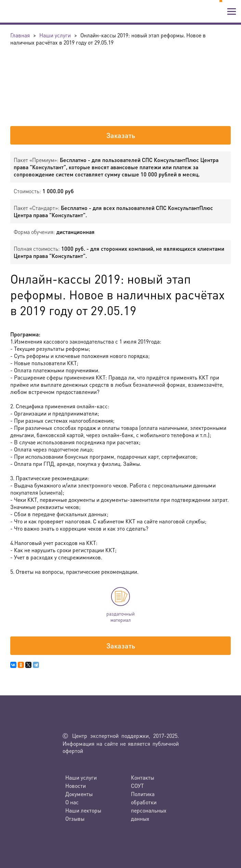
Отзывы (75, 819)
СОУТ (137, 786)
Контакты (143, 777)
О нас (72, 802)
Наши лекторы (83, 810)
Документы (79, 794)
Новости (76, 786)
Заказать (121, 135)
